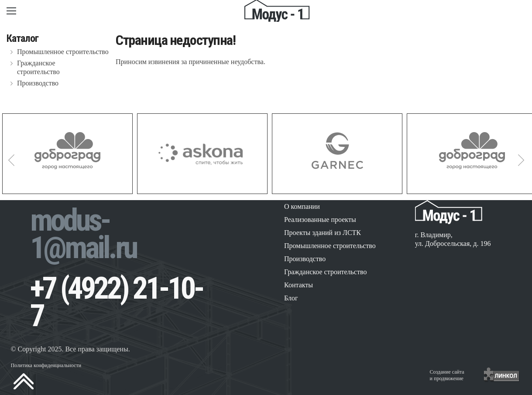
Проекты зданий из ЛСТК (323, 233)
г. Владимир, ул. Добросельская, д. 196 (453, 239)
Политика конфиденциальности (46, 365)
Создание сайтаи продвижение (447, 375)
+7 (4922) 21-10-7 (116, 302)
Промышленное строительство (63, 52)
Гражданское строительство (38, 67)
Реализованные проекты (320, 220)
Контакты (299, 285)
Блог (291, 298)
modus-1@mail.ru (83, 234)
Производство (38, 83)
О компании (302, 206)
